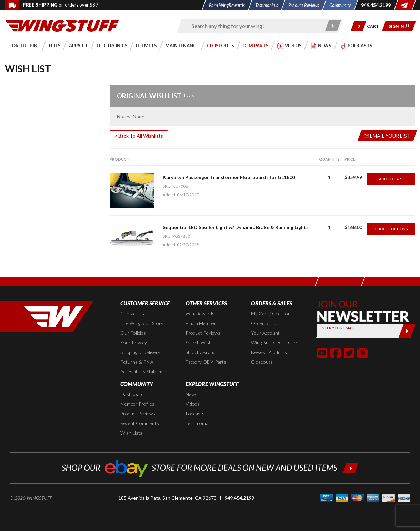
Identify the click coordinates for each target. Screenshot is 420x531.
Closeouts (262, 362)
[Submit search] (333, 26)
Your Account (265, 333)
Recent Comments (140, 423)
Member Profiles (137, 404)
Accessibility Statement (144, 372)
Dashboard (132, 394)
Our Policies (133, 333)
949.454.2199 (239, 498)
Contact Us (132, 314)
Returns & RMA (137, 362)
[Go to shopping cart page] (375, 26)
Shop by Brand (201, 352)
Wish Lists (131, 433)
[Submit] (407, 331)
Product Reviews (203, 333)
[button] (358, 26)
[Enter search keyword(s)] (254, 26)
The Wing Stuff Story (142, 323)
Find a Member (201, 323)
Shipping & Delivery (140, 352)
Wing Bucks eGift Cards (276, 343)
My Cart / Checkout (272, 314)
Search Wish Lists (204, 343)
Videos (193, 404)
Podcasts (195, 414)
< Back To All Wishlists (139, 136)
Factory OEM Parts (206, 362)
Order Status (265, 323)
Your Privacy (134, 343)
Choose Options (391, 229)
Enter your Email (337, 328)
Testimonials (199, 423)
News (191, 394)
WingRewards (200, 314)
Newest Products (269, 352)
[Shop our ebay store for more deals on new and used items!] (210, 467)
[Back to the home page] (62, 25)
